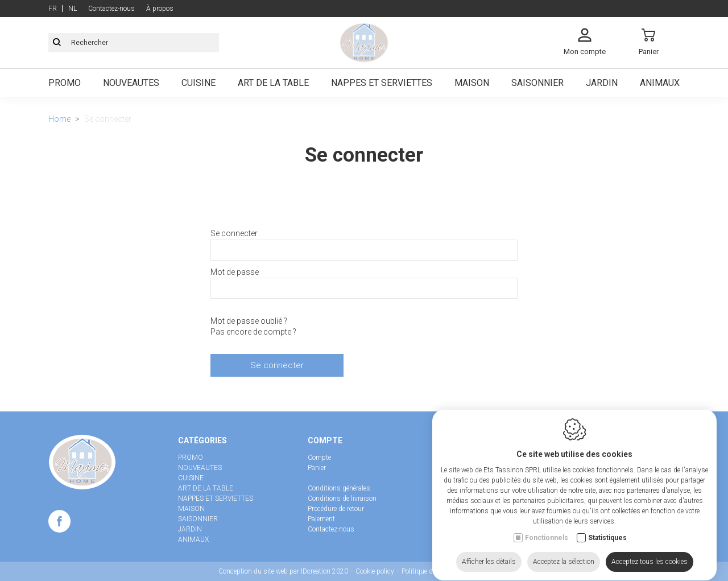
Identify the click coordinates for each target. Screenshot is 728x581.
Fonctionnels (547, 535)
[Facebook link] (59, 524)
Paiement (321, 519)
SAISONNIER (198, 519)
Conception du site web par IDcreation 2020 (283, 571)
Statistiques (607, 535)
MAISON (191, 509)
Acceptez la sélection (564, 559)
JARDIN (190, 529)
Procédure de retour (336, 509)
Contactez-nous (331, 529)
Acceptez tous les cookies (650, 559)
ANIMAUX (193, 539)
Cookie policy (375, 571)
